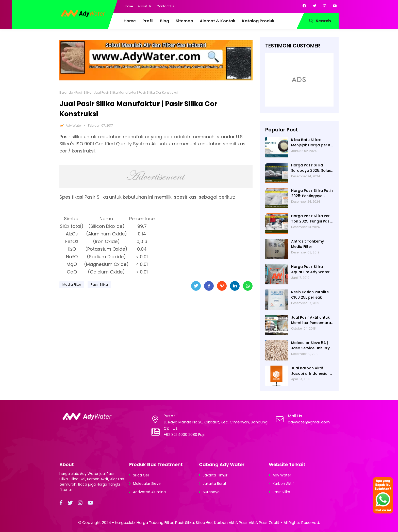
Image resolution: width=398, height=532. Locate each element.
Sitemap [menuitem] (184, 21)
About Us (145, 6)
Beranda (66, 92)
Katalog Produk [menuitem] (258, 21)
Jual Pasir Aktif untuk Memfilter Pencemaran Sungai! (312, 320)
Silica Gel (141, 475)
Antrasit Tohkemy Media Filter (308, 244)
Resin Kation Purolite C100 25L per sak (310, 295)
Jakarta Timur (215, 475)
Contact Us (165, 6)
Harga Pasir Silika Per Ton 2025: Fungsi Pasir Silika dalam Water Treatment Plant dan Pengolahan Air (311, 219)
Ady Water (74, 125)
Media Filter (72, 285)
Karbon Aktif (283, 484)
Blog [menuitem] (164, 21)
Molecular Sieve (147, 484)
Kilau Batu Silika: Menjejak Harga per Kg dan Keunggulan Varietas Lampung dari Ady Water (312, 143)
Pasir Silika (84, 92)
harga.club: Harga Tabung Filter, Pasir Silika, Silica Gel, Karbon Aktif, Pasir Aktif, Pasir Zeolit (197, 522)
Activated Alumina (149, 492)
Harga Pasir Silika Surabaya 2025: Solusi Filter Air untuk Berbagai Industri (311, 168)
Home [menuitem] (130, 21)
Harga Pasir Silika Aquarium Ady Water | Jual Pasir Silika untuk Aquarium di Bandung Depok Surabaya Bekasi (311, 269)
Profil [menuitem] (148, 21)
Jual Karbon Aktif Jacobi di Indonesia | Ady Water (310, 371)
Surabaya (211, 492)
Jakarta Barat (215, 484)
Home (128, 6)
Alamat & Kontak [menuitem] (218, 21)
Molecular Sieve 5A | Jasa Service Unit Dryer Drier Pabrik (312, 346)
